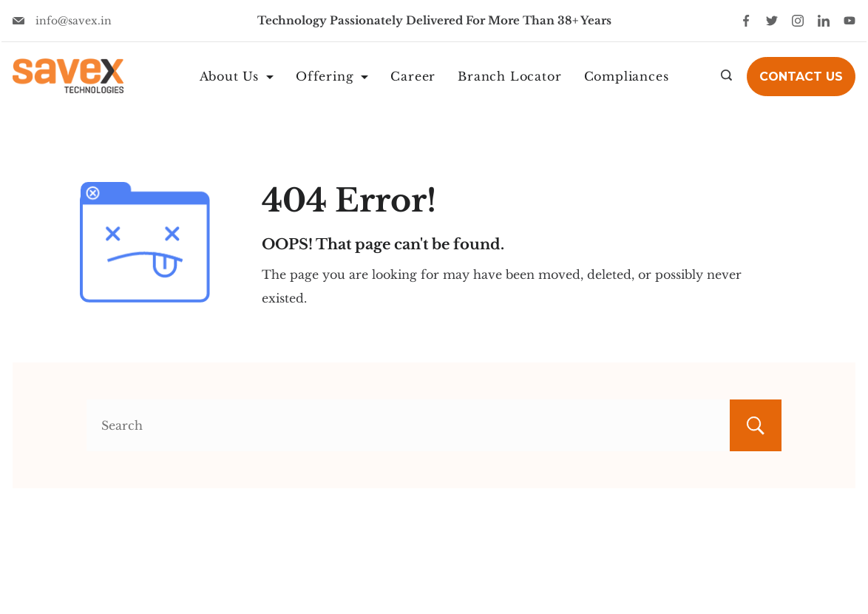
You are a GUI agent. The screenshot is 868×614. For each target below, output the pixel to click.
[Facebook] (746, 21)
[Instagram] (798, 21)
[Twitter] (772, 21)
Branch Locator (509, 76)
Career (413, 76)
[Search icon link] (726, 77)
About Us (237, 76)
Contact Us (801, 77)
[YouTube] (850, 21)
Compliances (627, 76)
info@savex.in (74, 21)
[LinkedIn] (824, 21)
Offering (332, 76)
